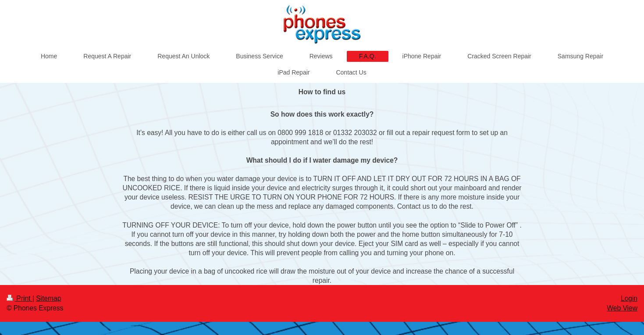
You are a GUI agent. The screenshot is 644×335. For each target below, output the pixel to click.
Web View (622, 308)
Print (20, 298)
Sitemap (48, 298)
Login (629, 298)
